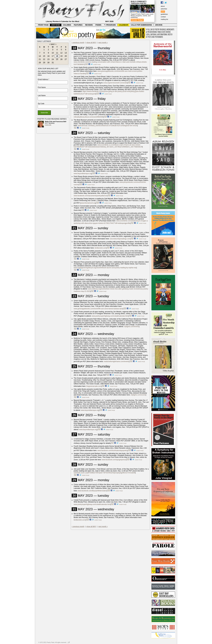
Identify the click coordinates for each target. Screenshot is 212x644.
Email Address (43, 79)
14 (40, 56)
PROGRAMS (110, 25)
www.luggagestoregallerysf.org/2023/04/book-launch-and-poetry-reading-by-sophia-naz (105, 268)
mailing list (164, 19)
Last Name (42, 95)
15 (44, 56)
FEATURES (78, 25)
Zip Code (41, 104)
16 (48, 56)
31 (53, 63)
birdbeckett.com (100, 248)
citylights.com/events (131, 327)
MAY (53, 44)
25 (57, 59)
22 (44, 59)
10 (53, 53)
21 (40, 59)
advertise (164, 9)
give (163, 11)
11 (57, 53)
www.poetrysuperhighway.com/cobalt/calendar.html (110, 316)
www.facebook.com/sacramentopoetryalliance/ (90, 196)
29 (44, 63)
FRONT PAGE (43, 25)
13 (66, 53)
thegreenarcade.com (94, 386)
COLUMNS (67, 25)
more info (48, 125)
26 (61, 59)
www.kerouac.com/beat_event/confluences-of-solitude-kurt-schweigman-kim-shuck (108, 126)
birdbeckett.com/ (80, 520)
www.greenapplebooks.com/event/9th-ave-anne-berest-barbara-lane (98, 309)
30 (48, 63)
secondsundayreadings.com (120, 239)
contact (163, 17)
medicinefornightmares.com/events (116, 361)
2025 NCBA (56, 25)
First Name (42, 87)
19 (61, 56)
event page (97, 65)
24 (53, 59)
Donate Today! (137, 20)
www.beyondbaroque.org (83, 174)
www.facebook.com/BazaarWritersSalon (92, 491)
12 (61, 53)
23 (48, 59)
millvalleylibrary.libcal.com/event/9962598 (89, 117)
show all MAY (91, 43)
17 (53, 56)
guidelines (164, 14)
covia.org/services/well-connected (115, 83)
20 (66, 56)
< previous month (78, 43)
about (163, 6)
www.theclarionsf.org (88, 203)
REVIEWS (89, 25)
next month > (103, 43)
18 (57, 56)
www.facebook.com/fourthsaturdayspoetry (112, 450)
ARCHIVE (159, 25)
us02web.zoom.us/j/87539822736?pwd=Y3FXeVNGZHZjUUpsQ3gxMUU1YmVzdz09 (104, 473)
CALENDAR (124, 25)
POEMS (98, 25)
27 (66, 59)
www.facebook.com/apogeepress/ (114, 460)
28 (40, 63)
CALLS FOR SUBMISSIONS (141, 25)
